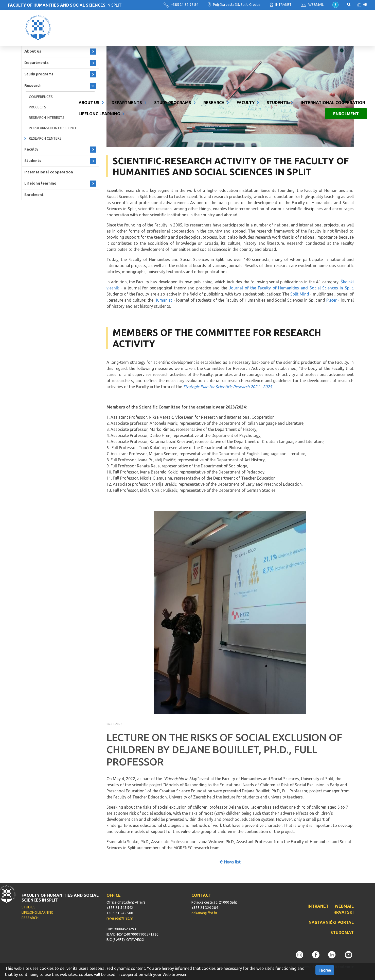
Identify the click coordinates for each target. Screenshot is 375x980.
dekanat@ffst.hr (204, 913)
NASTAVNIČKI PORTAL (331, 922)
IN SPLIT (65, 5)
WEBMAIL (312, 5)
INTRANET (281, 5)
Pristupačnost (335, 5)
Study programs (173, 22)
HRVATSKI (344, 912)
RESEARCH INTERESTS (47, 118)
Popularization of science (53, 128)
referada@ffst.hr (120, 918)
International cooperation (333, 22)
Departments (127, 22)
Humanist (163, 300)
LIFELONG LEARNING (37, 912)
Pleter (332, 300)
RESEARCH (30, 918)
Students (278, 22)
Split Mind (300, 294)
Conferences (41, 97)
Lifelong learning (99, 34)
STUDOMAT (342, 933)
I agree (325, 970)
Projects (38, 107)
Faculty (246, 22)
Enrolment (346, 34)
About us (89, 22)
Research (214, 22)
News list (230, 862)
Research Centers (45, 138)
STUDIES (29, 907)
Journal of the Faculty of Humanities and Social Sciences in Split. (291, 288)
